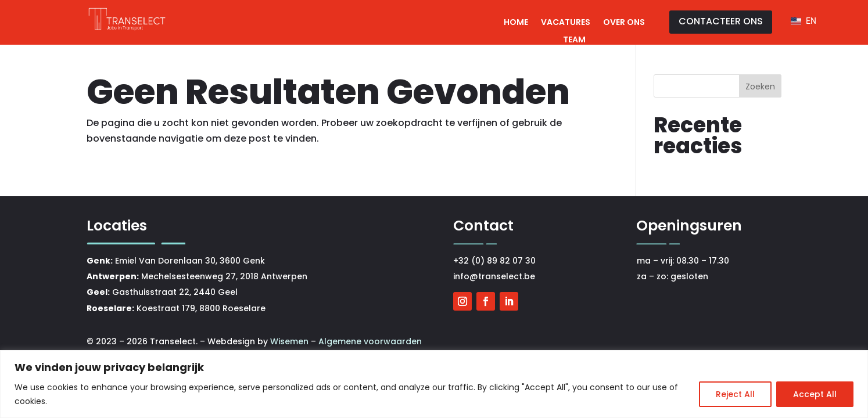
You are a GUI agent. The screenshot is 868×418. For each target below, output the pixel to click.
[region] (434, 384)
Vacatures (566, 23)
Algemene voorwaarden (370, 341)
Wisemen (290, 341)
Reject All (735, 394)
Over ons (624, 23)
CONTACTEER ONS (721, 21)
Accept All (815, 394)
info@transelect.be (494, 276)
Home (516, 23)
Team (574, 40)
